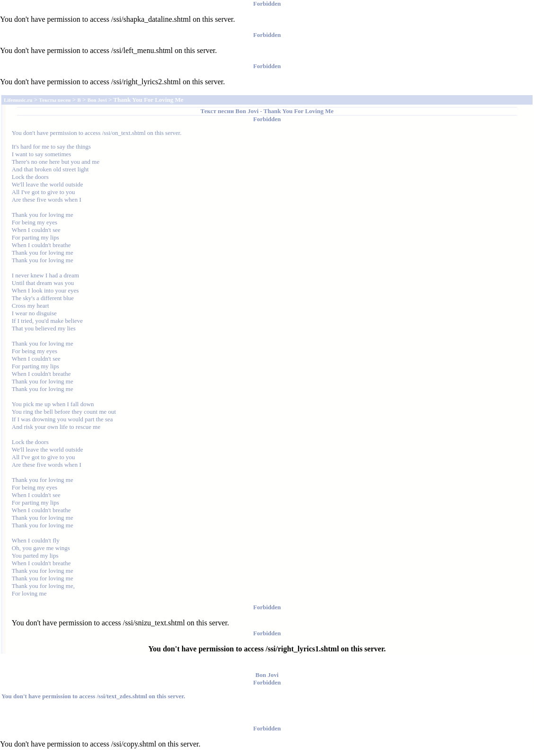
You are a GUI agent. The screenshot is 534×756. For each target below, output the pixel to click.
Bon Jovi (247, 111)
